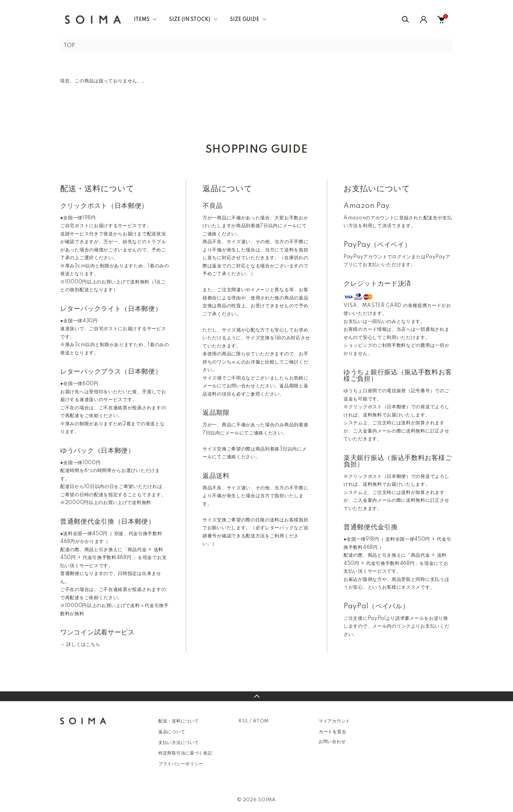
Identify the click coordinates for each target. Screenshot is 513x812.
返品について (172, 732)
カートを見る (332, 732)
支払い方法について (178, 743)
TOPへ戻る (256, 696)
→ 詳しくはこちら (80, 645)
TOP (69, 46)
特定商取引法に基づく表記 (185, 753)
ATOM (261, 721)
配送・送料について (178, 721)
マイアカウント (334, 721)
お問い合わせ (332, 742)
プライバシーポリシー (181, 764)
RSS (243, 721)
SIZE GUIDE (245, 20)
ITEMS (142, 20)
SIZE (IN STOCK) (190, 20)
